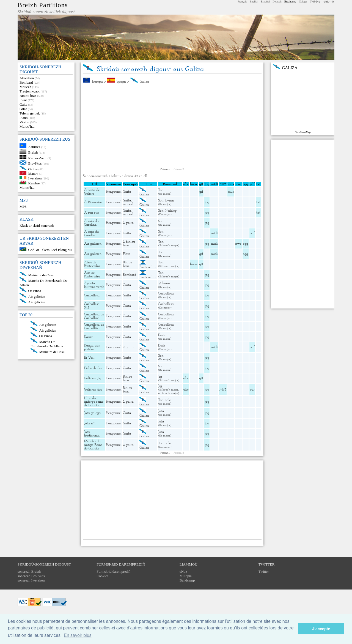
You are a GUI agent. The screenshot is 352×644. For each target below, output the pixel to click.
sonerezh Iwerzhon (31, 580)
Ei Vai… (90, 358)
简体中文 (329, 2)
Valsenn (164, 283)
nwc (238, 244)
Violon (24, 122)
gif (201, 192)
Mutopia (186, 576)
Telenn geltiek (30, 113)
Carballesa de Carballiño (94, 316)
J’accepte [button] (321, 629)
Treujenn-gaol (30, 91)
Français (242, 2)
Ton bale (165, 400)
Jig (160, 377)
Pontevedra (148, 267)
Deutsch (277, 2)
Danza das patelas (92, 347)
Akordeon (27, 78)
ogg (246, 184)
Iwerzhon (35, 178)
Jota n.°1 (90, 423)
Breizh (33, 152)
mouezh (129, 204)
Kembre (34, 183)
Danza (89, 337)
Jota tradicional (92, 434)
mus (231, 192)
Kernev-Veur (38, 158)
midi (214, 233)
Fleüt (23, 100)
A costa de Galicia (92, 192)
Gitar (23, 109)
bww (194, 264)
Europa (97, 82)
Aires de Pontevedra (92, 264)
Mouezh (25, 87)
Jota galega (92, 413)
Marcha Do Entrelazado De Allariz (47, 344)
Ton (161, 190)
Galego (303, 2)
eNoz (183, 571)
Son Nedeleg (167, 211)
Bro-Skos (35, 163)
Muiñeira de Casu (41, 275)
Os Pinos (35, 291)
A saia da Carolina (91, 223)
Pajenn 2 (179, 169)
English (254, 2)
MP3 (23, 207)
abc (186, 378)
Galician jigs (93, 390)
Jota (161, 411)
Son (161, 200)
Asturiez (34, 147)
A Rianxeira (93, 202)
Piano (24, 118)
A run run (91, 213)
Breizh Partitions (43, 5)
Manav (33, 174)
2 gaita (128, 223)
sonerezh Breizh (29, 571)
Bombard (26, 82)
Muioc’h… (28, 126)
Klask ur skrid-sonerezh (37, 226)
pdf (252, 233)
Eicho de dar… (94, 368)
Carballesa (92, 295)
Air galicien (37, 296)
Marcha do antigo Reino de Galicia (93, 445)
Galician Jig (93, 378)
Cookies (102, 576)
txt (258, 202)
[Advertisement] (172, 125)
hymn (170, 200)
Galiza (33, 169)
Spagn (121, 82)
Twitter (264, 571)
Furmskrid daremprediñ (113, 571)
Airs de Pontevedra (92, 275)
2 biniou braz (129, 244)
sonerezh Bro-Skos (31, 576)
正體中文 (315, 2)
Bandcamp (187, 580)
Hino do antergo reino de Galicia (94, 402)
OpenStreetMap (303, 132)
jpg (207, 202)
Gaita (23, 104)
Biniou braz (28, 96)
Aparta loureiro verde (94, 285)
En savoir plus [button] (78, 635)
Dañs (162, 335)
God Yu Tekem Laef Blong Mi (50, 250)
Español (265, 2)
